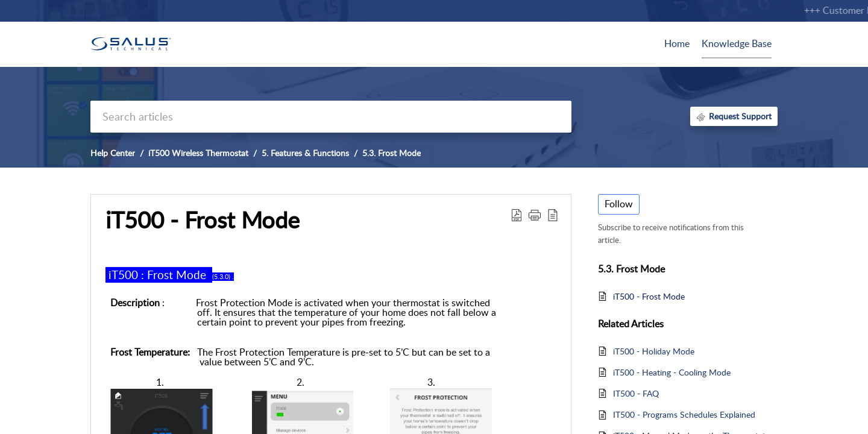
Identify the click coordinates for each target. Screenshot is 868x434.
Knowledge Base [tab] (737, 43)
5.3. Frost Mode (392, 153)
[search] (331, 117)
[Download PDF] (517, 215)
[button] (535, 215)
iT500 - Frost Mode (203, 220)
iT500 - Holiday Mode (654, 351)
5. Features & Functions (305, 153)
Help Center (113, 153)
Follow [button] (619, 204)
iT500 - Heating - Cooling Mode (672, 372)
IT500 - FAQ (636, 393)
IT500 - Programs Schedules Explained (684, 414)
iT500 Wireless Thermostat (198, 153)
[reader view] (553, 215)
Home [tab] (677, 43)
